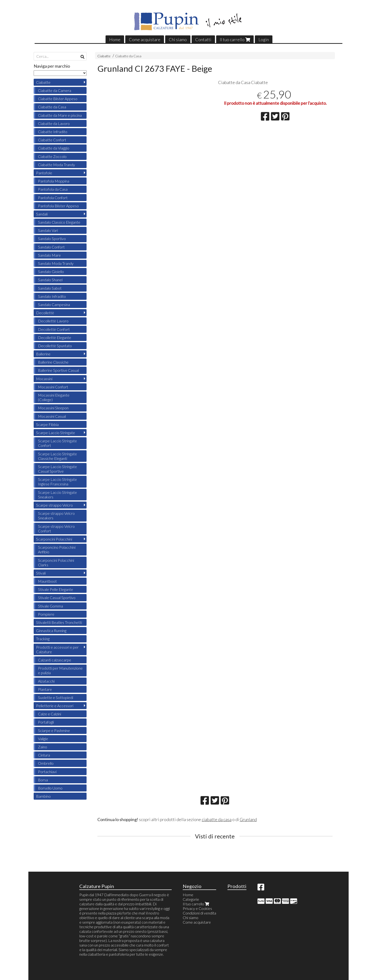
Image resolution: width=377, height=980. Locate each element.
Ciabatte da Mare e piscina (60, 115)
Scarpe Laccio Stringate (56, 433)
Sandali (42, 214)
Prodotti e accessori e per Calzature (57, 649)
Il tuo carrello (235, 39)
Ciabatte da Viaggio (54, 148)
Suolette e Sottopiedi (56, 697)
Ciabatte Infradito (53, 132)
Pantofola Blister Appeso (58, 206)
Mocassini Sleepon (53, 408)
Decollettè (45, 313)
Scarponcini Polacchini (54, 539)
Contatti (203, 39)
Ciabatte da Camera (55, 90)
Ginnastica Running (51, 630)
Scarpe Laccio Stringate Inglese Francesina (57, 482)
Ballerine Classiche (53, 362)
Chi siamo (178, 39)
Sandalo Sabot (50, 288)
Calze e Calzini (50, 714)
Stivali (41, 573)
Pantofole (44, 173)
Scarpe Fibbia (47, 424)
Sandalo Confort (51, 247)
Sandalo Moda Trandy (56, 263)
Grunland (248, 819)
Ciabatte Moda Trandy (57, 165)
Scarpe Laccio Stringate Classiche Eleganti (57, 456)
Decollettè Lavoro (53, 321)
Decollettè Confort (54, 329)
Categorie (191, 899)
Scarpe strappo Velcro (54, 505)
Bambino (43, 796)
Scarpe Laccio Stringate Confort (57, 443)
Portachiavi (47, 772)
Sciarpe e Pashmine (54, 730)
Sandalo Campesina (54, 304)
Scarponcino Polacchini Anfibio (57, 549)
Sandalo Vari (48, 230)
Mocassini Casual (52, 416)
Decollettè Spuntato (55, 346)
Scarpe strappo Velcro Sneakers (56, 516)
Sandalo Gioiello (51, 271)
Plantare (45, 689)
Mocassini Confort (53, 387)
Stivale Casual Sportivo (57, 598)
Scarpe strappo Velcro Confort (56, 529)
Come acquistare (145, 39)
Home (115, 39)
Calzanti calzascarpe (55, 660)
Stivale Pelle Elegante (56, 589)
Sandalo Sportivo (52, 238)
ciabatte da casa (217, 819)
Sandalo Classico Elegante (59, 222)
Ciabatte (104, 56)
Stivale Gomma (50, 606)
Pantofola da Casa (53, 189)
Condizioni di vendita (199, 913)
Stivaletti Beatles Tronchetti (59, 622)
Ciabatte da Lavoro (54, 123)
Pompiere (46, 614)
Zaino (43, 747)
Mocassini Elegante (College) (54, 397)
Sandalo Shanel (50, 280)
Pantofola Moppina (54, 181)
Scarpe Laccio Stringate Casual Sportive (57, 469)
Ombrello (46, 763)
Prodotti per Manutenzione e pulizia (60, 670)
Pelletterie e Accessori (55, 706)
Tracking (43, 639)
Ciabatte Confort (52, 140)
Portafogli (46, 722)
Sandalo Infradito (52, 296)
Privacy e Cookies (197, 908)
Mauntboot (47, 581)
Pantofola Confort (53, 198)
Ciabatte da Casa (128, 56)
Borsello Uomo (50, 788)
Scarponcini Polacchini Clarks (56, 562)
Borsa (43, 780)
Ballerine (43, 354)
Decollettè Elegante (55, 337)
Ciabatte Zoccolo (52, 156)
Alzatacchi (46, 681)
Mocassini (44, 379)
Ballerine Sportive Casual (58, 370)
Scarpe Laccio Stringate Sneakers (57, 495)
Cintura (44, 755)
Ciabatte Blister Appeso (58, 99)
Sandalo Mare (49, 255)
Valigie (43, 739)
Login (264, 39)
